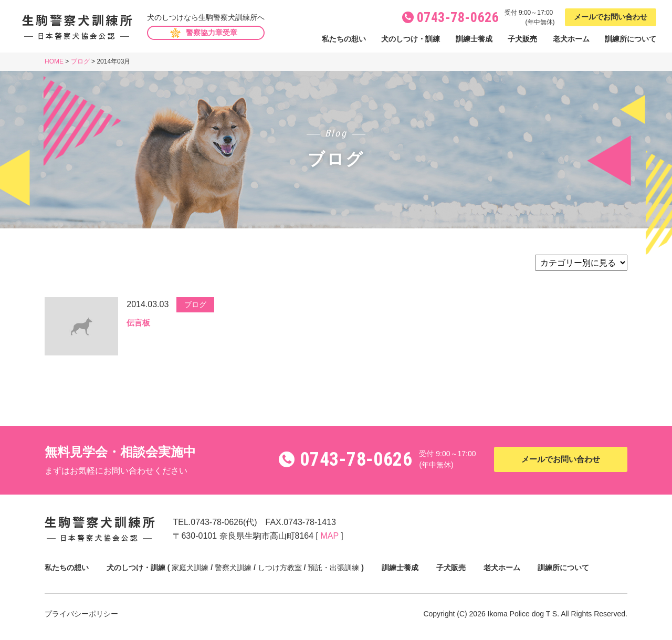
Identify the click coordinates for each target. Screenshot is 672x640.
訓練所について (631, 39)
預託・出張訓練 (333, 568)
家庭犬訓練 (190, 568)
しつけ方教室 (280, 568)
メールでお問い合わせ (611, 17)
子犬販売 (522, 39)
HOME (54, 61)
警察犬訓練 (233, 568)
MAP (329, 536)
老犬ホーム (571, 39)
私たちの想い (344, 39)
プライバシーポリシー (81, 614)
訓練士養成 (474, 39)
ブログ (80, 61)
